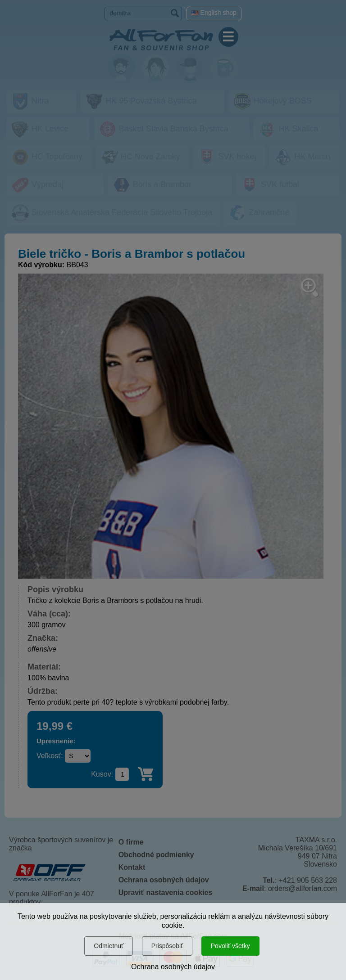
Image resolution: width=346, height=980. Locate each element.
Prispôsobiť (167, 946)
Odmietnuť (109, 946)
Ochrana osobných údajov (173, 967)
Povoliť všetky (230, 946)
